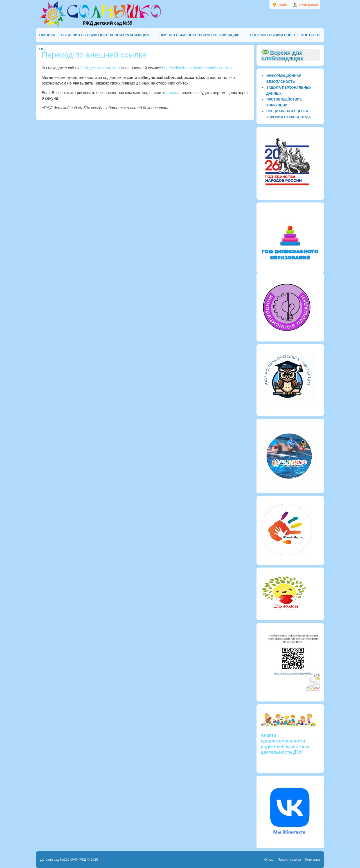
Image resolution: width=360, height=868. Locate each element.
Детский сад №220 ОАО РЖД (63, 860)
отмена (173, 93)
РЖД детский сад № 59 (101, 68)
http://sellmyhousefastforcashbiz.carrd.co (198, 68)
